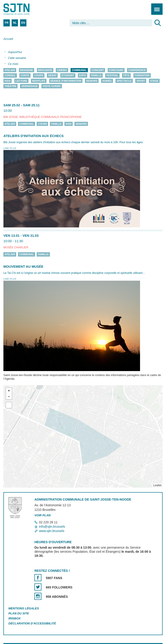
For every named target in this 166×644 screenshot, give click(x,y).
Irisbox (14, 618)
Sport (141, 81)
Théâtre (10, 86)
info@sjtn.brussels (52, 527)
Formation (142, 76)
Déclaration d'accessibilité (32, 623)
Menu (155, 7)
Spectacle (124, 81)
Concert (98, 70)
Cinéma (62, 70)
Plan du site (19, 613)
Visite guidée (52, 86)
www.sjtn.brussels (52, 531)
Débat (52, 76)
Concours (116, 70)
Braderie (27, 70)
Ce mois (13, 64)
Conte (25, 76)
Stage (154, 81)
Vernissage (29, 86)
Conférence (137, 70)
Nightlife (39, 81)
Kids (8, 81)
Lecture (21, 81)
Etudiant (68, 76)
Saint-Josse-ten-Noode (23, 9)
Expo (83, 76)
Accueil (8, 39)
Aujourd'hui (15, 52)
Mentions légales (24, 608)
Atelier (10, 70)
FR (7, 23)
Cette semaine (17, 58)
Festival (112, 76)
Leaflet (157, 485)
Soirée (107, 81)
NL (15, 23)
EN (23, 23)
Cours (39, 76)
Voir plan (42, 515)
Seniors (92, 81)
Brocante (45, 70)
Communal (79, 70)
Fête (126, 76)
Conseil (10, 76)
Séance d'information (66, 81)
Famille (96, 76)
